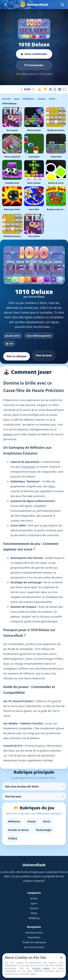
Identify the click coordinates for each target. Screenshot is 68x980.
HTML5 (13, 838)
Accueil (6, 99)
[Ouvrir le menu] (6, 5)
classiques (28, 467)
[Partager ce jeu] (50, 89)
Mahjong (34, 918)
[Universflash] (34, 5)
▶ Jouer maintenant (34, 54)
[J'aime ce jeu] (40, 89)
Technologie (44, 830)
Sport (34, 903)
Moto (34, 913)
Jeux (17, 99)
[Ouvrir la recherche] (62, 5)
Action (34, 898)
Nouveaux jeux (34, 932)
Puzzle (41, 99)
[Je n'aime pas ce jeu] (45, 89)
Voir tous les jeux (34, 947)
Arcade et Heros (18, 830)
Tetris (52, 99)
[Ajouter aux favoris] (55, 89)
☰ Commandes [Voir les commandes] (34, 65)
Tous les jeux (44, 355)
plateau (8, 434)
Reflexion (28, 99)
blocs (52, 486)
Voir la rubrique (17, 356)
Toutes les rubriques (34, 942)
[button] (27, 89)
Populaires (34, 937)
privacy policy (41, 968)
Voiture (34, 908)
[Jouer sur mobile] (60, 89)
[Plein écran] (64, 89)
